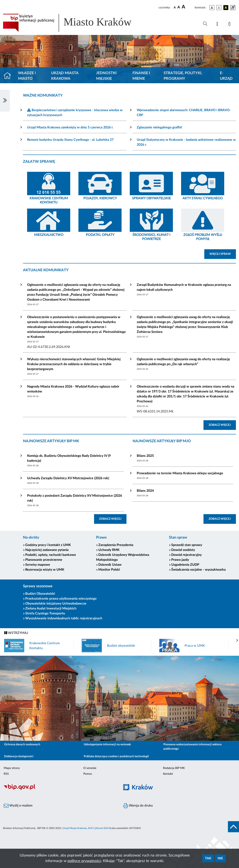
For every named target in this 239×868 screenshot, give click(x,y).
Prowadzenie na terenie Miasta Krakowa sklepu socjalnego (180, 473)
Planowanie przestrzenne (44, 560)
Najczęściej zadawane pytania (47, 550)
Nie (220, 858)
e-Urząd (226, 76)
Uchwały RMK (109, 550)
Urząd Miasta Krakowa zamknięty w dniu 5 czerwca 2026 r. (70, 127)
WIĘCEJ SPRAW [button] (223, 254)
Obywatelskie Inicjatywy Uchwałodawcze (56, 604)
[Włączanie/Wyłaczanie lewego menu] (5, 101)
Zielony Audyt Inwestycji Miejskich (51, 608)
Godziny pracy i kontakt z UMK (48, 545)
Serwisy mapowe (38, 565)
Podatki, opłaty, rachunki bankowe (51, 555)
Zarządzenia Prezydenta (116, 545)
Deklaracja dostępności (19, 756)
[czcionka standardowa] (175, 7)
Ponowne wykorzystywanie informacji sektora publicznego (192, 747)
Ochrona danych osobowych (22, 744)
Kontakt (168, 774)
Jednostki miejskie (106, 76)
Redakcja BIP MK (174, 768)
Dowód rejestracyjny (186, 555)
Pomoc (88, 774)
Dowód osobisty (183, 550)
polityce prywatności (84, 861)
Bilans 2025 (145, 456)
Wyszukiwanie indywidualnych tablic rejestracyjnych (64, 618)
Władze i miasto (27, 76)
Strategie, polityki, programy (183, 76)
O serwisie (90, 768)
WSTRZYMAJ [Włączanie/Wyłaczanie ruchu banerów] (16, 633)
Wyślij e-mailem (18, 806)
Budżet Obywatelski (40, 594)
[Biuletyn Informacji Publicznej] (60, 790)
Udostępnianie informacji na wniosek (107, 744)
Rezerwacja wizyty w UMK (45, 570)
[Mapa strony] (218, 25)
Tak (208, 858)
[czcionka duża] (188, 7)
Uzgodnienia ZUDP (185, 565)
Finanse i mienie (141, 76)
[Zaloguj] (230, 25)
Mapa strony (12, 768)
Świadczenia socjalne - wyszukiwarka (198, 570)
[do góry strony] (233, 827)
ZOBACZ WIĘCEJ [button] (222, 425)
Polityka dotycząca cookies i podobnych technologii (116, 756)
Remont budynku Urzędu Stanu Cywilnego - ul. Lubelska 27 (70, 140)
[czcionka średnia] (179, 8)
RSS (6, 774)
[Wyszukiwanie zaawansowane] (205, 24)
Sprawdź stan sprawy (187, 545)
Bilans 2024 (145, 491)
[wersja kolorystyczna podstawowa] (212, 8)
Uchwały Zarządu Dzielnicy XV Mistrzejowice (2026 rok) (68, 478)
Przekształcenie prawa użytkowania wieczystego (61, 599)
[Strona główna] (9, 76)
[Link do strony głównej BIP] (73, 23)
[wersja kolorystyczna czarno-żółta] (226, 8)
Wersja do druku (138, 806)
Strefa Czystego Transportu (45, 613)
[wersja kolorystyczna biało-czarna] (219, 8)
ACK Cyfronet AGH (98, 828)
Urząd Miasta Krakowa (65, 76)
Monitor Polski (109, 570)
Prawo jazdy (180, 560)
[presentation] (237, 641)
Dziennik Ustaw (110, 565)
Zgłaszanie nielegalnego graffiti (159, 127)
